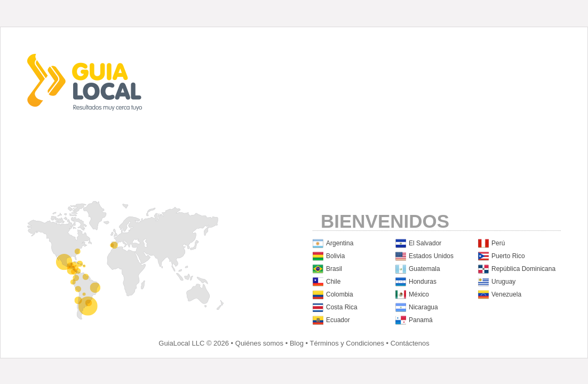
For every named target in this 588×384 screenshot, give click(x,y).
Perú (498, 243)
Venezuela (506, 294)
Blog (297, 343)
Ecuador (338, 320)
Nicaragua (423, 307)
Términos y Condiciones (347, 343)
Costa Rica (342, 307)
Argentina (340, 243)
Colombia (340, 294)
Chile (333, 282)
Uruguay (503, 282)
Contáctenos (410, 343)
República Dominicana (523, 269)
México (419, 294)
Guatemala (424, 269)
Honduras (423, 282)
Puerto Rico (508, 256)
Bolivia (335, 256)
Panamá (421, 320)
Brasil (334, 269)
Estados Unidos (431, 256)
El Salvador (425, 243)
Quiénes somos (259, 343)
